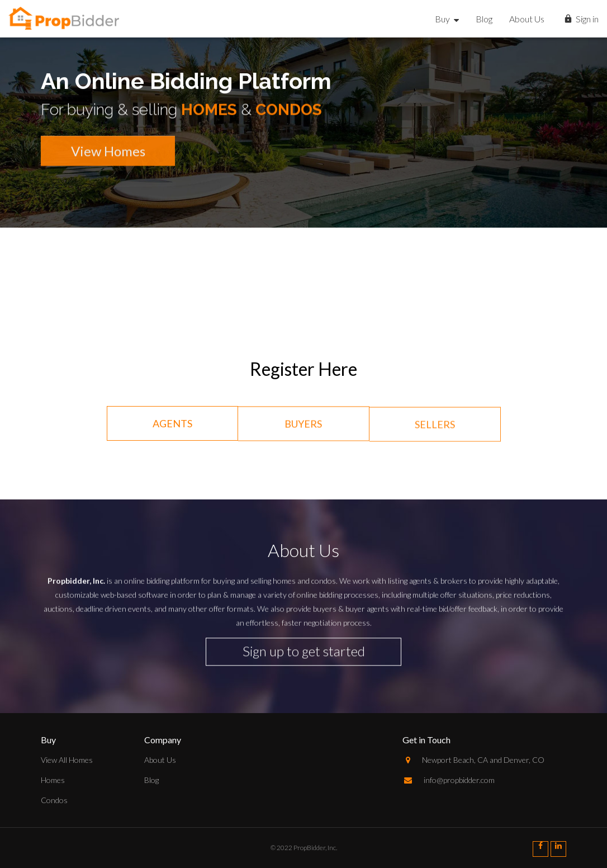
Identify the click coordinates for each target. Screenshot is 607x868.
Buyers (303, 426)
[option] (303, 201)
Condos (54, 800)
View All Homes (67, 760)
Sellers (435, 428)
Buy (447, 19)
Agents (172, 424)
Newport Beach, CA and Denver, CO (473, 760)
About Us (527, 19)
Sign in (581, 20)
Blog (484, 19)
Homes (53, 780)
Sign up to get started (304, 648)
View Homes (108, 156)
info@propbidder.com (449, 780)
